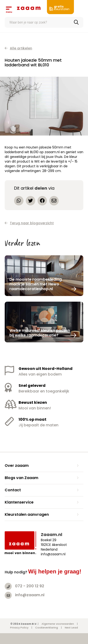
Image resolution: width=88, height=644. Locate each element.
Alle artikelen (18, 48)
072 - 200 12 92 (30, 586)
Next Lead (71, 628)
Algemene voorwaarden (58, 624)
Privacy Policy (19, 628)
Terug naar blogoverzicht (29, 223)
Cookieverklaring (47, 628)
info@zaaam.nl (30, 595)
